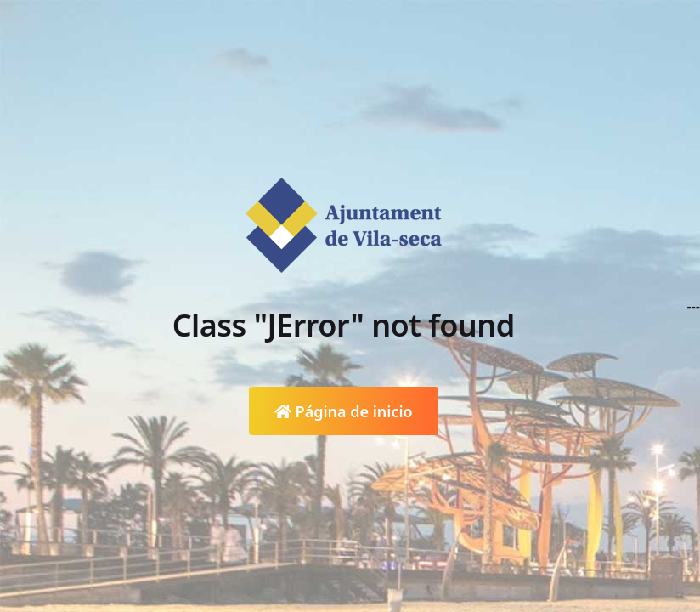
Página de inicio (344, 411)
